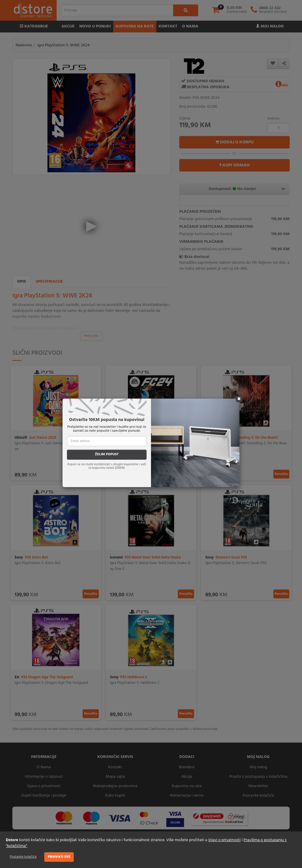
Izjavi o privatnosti (224, 840)
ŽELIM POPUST (107, 454)
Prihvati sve (59, 857)
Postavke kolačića (23, 857)
